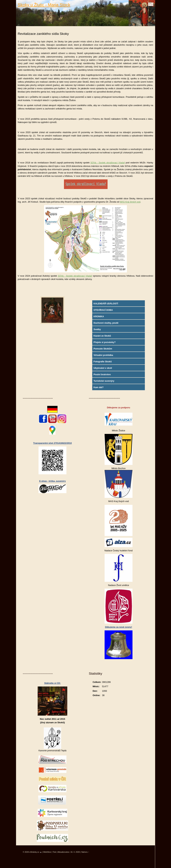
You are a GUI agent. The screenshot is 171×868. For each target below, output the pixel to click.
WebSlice (47, 852)
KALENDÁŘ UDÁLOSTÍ (106, 304)
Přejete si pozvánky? (104, 342)
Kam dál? (98, 387)
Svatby (97, 329)
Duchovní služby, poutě (106, 323)
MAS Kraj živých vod (130, 202)
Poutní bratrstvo (102, 374)
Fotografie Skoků (103, 362)
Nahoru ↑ (85, 852)
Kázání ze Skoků (102, 336)
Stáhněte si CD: (53, 683)
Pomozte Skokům (103, 349)
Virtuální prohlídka (103, 355)
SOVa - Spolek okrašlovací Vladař (108, 163)
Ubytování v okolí (103, 368)
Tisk (54, 852)
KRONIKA (99, 316)
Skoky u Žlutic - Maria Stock (44, 5)
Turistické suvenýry (104, 381)
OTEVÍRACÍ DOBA (103, 310)
